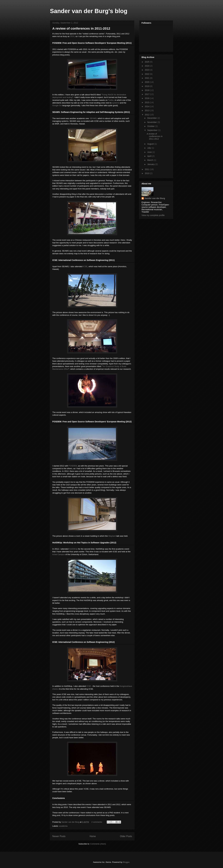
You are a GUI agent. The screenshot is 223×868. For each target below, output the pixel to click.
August (151, 144)
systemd (116, 103)
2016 (147, 98)
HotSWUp (73, 549)
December (152, 118)
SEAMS (93, 118)
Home (93, 836)
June (150, 152)
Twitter (111, 100)
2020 (147, 82)
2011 (147, 169)
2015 (147, 102)
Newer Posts (59, 836)
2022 (147, 74)
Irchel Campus (59, 554)
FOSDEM (73, 466)
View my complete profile (153, 215)
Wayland (112, 536)
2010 (72, 36)
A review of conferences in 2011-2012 (81, 28)
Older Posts (126, 836)
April (150, 156)
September (153, 130)
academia (63, 826)
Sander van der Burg (155, 198)
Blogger (126, 862)
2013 (147, 110)
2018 (147, 90)
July (149, 148)
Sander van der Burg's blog (89, 11)
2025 (147, 62)
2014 (147, 106)
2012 (147, 115)
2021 (147, 78)
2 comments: (97, 822)
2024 (147, 66)
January (151, 164)
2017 (147, 94)
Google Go (57, 105)
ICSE (85, 266)
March (150, 160)
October (151, 126)
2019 (147, 86)
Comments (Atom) (98, 844)
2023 (147, 70)
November (152, 122)
